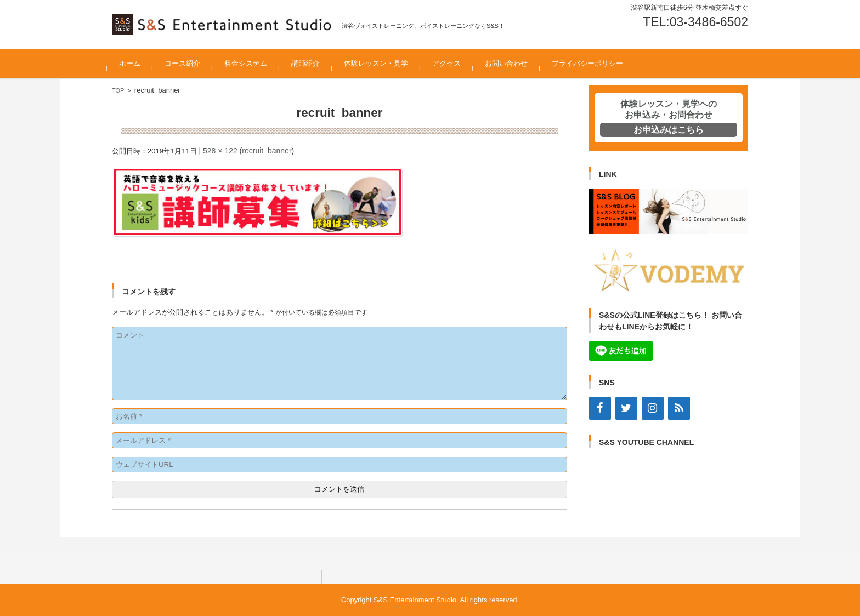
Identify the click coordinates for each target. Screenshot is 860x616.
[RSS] (679, 408)
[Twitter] (626, 408)
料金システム (251, 63)
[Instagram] (653, 408)
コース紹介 (187, 63)
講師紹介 (310, 63)
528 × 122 (220, 151)
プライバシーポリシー (592, 63)
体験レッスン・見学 (381, 63)
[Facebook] (600, 408)
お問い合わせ (511, 63)
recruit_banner (267, 151)
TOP (118, 90)
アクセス (451, 63)
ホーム (135, 63)
